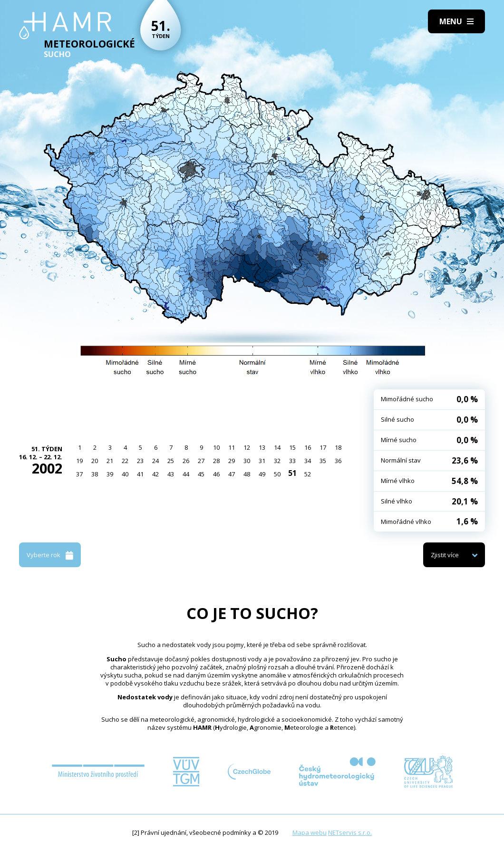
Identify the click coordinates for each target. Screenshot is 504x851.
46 (216, 474)
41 (140, 474)
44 (186, 474)
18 (338, 447)
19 (79, 461)
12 (247, 447)
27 (201, 461)
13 (262, 447)
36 (338, 461)
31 (262, 461)
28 (216, 461)
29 (232, 461)
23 (140, 461)
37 (79, 474)
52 (308, 474)
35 (323, 461)
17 (323, 447)
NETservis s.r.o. (350, 832)
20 (95, 461)
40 (125, 474)
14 (277, 447)
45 (201, 474)
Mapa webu (310, 832)
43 (171, 474)
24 (155, 461)
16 (308, 447)
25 (171, 461)
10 (216, 447)
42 (155, 474)
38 (95, 474)
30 (247, 461)
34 (308, 461)
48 (247, 474)
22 (125, 461)
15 (292, 447)
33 (292, 461)
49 (262, 474)
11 (232, 447)
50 (277, 474)
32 (277, 461)
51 (292, 473)
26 (186, 461)
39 (110, 474)
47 (232, 474)
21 (110, 461)
